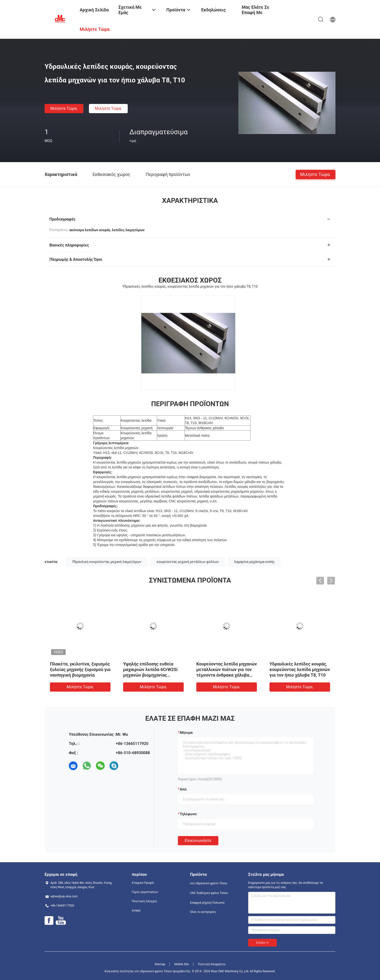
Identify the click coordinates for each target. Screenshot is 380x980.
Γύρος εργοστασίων (145, 892)
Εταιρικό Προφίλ (143, 883)
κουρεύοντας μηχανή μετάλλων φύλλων (188, 562)
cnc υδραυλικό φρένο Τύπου (209, 883)
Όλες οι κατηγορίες (203, 912)
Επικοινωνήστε (198, 841)
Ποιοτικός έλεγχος (145, 901)
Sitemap (160, 964)
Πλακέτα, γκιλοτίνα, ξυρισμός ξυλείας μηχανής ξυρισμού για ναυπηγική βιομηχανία (80, 669)
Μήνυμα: (186, 733)
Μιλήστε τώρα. (64, 108)
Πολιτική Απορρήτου (212, 964)
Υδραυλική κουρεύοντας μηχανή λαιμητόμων (107, 562)
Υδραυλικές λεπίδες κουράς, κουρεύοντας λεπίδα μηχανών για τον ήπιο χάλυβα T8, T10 (300, 669)
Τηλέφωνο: (189, 814)
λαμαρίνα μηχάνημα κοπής (254, 562)
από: (183, 789)
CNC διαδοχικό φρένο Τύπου (209, 893)
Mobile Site (182, 964)
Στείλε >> (262, 943)
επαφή (136, 910)
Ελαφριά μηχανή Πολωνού (207, 903)
